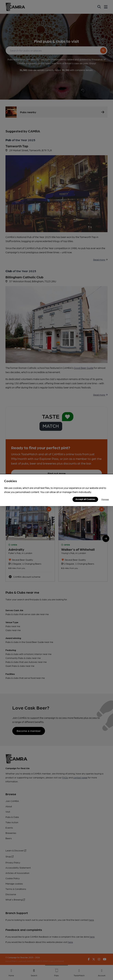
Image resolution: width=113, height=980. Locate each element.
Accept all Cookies (85, 499)
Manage (105, 499)
